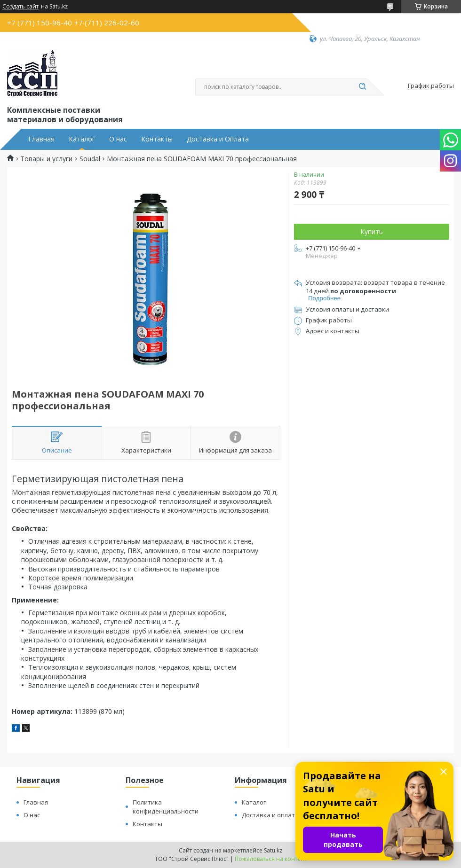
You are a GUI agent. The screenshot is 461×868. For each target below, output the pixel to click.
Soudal (90, 159)
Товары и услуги (46, 159)
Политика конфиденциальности (166, 807)
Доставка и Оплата (218, 139)
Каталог (82, 139)
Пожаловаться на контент (271, 859)
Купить (372, 231)
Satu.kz (273, 850)
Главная (41, 139)
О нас (118, 139)
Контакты (157, 139)
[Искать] (362, 87)
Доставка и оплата (270, 815)
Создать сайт (20, 7)
